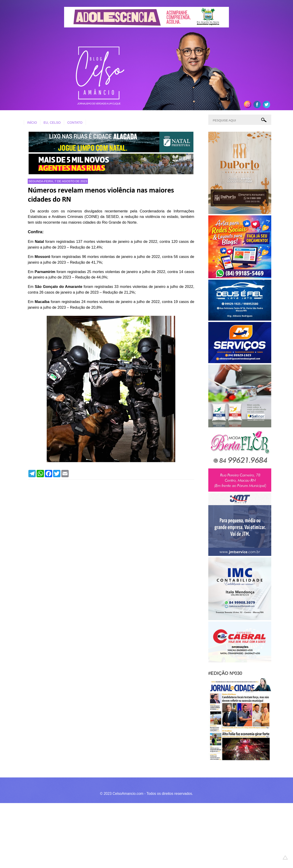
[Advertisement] (137, 835)
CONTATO (75, 123)
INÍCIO (32, 123)
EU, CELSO (52, 123)
